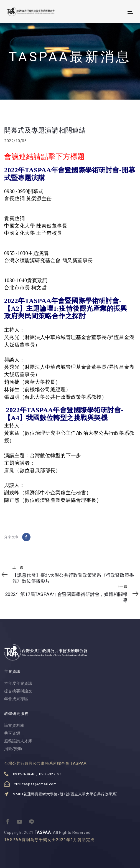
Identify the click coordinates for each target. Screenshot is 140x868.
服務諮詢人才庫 (18, 741)
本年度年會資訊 (18, 683)
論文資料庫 (14, 725)
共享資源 (12, 733)
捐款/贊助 (13, 749)
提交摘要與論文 (18, 691)
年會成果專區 (16, 699)
